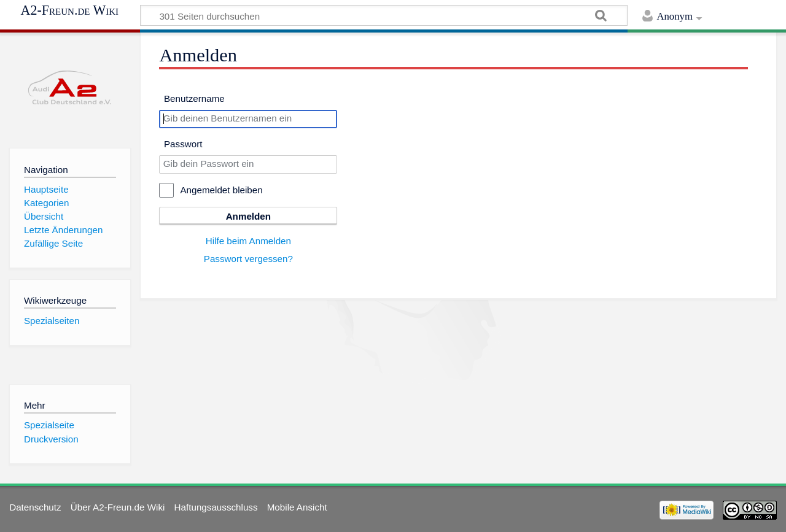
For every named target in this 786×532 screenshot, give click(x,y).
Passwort (183, 144)
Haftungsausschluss (216, 507)
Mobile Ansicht (297, 507)
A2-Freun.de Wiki (70, 10)
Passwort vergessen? (248, 259)
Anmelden (248, 216)
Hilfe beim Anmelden (248, 241)
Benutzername (194, 98)
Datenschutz (35, 507)
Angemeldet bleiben (221, 190)
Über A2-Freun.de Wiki (118, 507)
